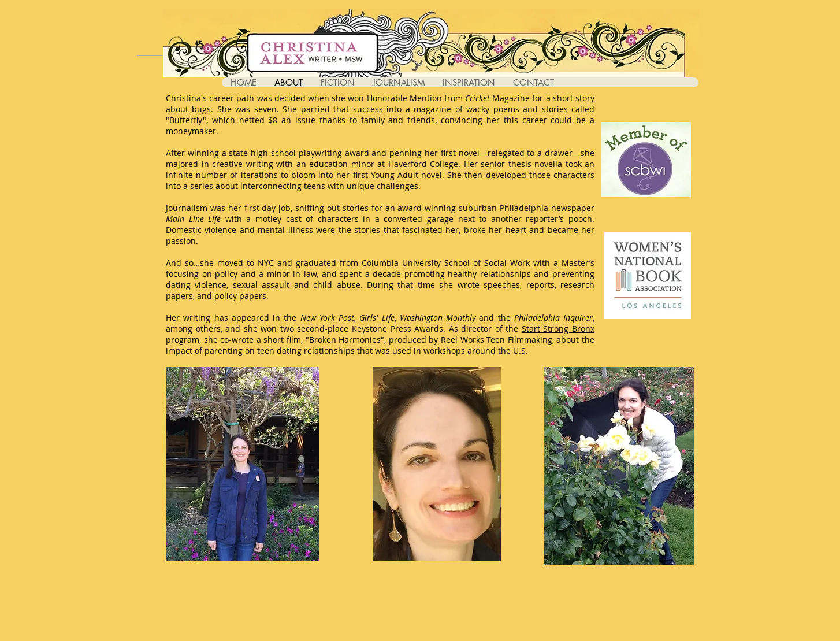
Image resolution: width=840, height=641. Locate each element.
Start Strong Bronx (558, 329)
